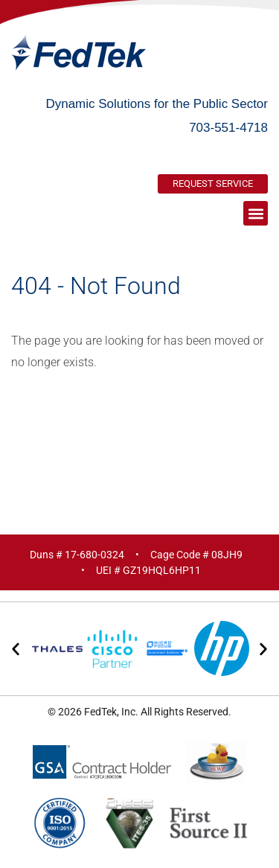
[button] (256, 213)
